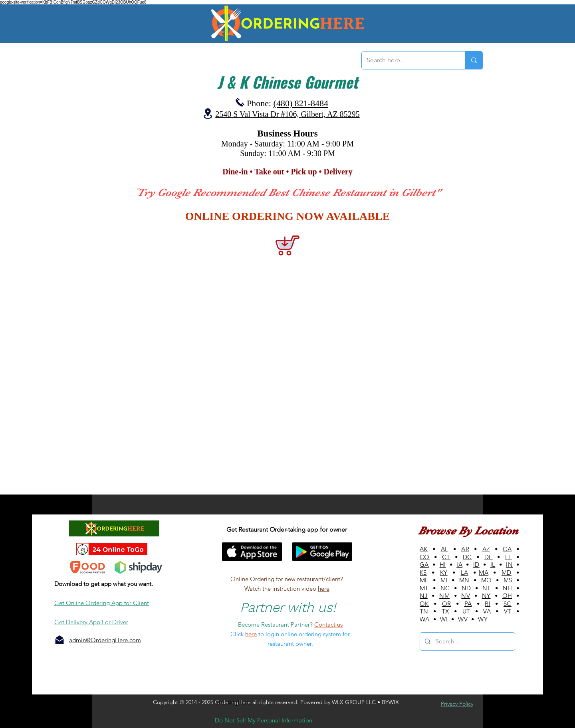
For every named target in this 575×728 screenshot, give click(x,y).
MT (424, 588)
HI (443, 565)
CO (425, 557)
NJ (424, 596)
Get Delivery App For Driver (91, 622)
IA (459, 565)
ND (466, 588)
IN (509, 565)
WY (483, 619)
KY (444, 573)
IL (493, 565)
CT (446, 557)
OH (507, 596)
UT (466, 611)
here (324, 589)
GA (424, 565)
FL (509, 557)
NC (445, 588)
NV (466, 596)
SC (508, 604)
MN (464, 580)
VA (487, 611)
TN (424, 611)
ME (424, 580)
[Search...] (467, 641)
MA (484, 573)
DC (467, 557)
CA (507, 549)
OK (424, 604)
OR (447, 604)
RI (488, 604)
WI (444, 619)
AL (445, 549)
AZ (486, 549)
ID (476, 565)
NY (486, 596)
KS (423, 573)
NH (508, 588)
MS (508, 580)
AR (465, 549)
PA (468, 604)
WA (425, 619)
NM (444, 596)
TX (445, 611)
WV (463, 619)
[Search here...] (407, 60)
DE (489, 557)
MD (507, 573)
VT (508, 611)
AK (424, 549)
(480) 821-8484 (301, 103)
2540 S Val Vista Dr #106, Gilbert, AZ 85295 (287, 114)
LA (465, 573)
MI (444, 580)
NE (487, 588)
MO (487, 580)
